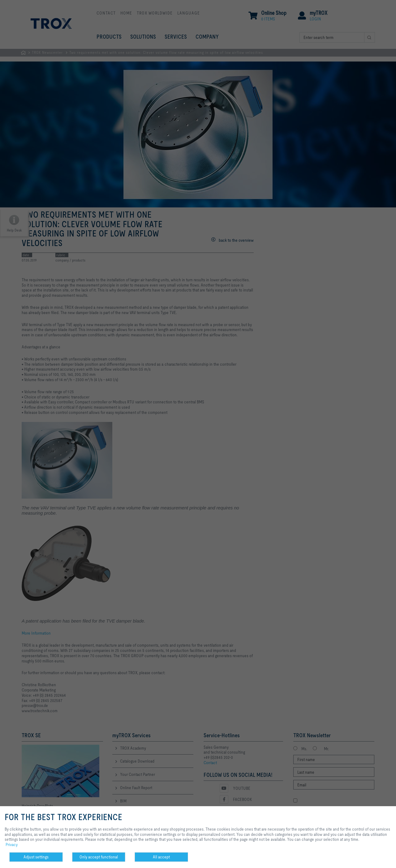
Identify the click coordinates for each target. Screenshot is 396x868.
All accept (161, 857)
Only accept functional (99, 857)
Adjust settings (36, 857)
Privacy (12, 845)
